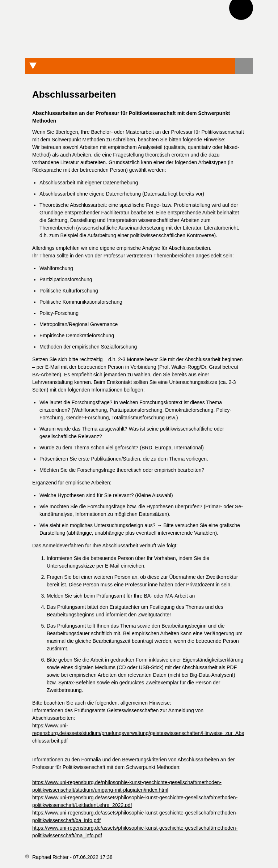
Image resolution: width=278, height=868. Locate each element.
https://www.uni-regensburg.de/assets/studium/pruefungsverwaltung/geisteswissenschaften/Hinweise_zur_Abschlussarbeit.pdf (138, 733)
